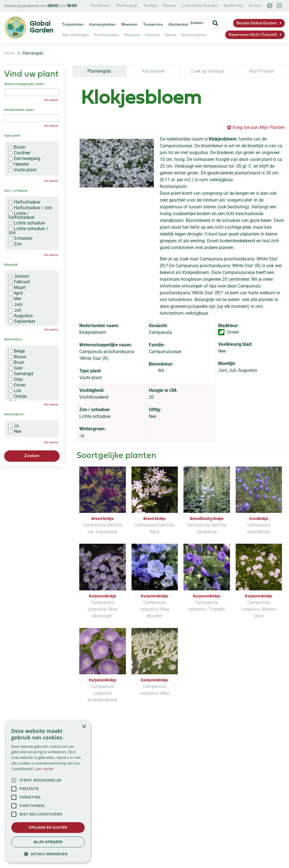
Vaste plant (22, 170)
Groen (17, 385)
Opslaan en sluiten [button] (48, 827)
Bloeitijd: (11, 265)
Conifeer (19, 153)
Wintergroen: (15, 414)
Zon (15, 244)
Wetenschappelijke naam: (25, 84)
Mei (15, 299)
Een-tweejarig (24, 159)
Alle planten (153, 71)
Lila (15, 391)
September (22, 321)
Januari (19, 276)
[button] (48, 854)
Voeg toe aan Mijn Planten (259, 127)
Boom (17, 147)
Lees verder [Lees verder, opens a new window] (44, 769)
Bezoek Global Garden (257, 23)
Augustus (21, 316)
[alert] (48, 792)
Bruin (16, 362)
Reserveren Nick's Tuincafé (253, 35)
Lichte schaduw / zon (28, 231)
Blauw (17, 357)
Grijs (16, 379)
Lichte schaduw (27, 223)
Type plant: (13, 136)
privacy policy (170, 767)
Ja (14, 426)
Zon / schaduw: (16, 191)
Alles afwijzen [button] (48, 842)
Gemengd (21, 374)
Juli (15, 310)
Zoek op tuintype (207, 71)
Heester (19, 164)
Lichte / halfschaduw (21, 215)
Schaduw (20, 238)
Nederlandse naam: (20, 110)
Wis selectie (51, 100)
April (16, 293)
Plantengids (99, 71)
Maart (17, 288)
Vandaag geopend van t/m (40, 6)
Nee (15, 431)
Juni (16, 305)
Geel (16, 368)
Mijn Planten (262, 71)
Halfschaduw (24, 202)
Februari (19, 282)
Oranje (18, 396)
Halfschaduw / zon (30, 208)
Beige (17, 351)
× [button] (84, 727)
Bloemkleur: (14, 340)
